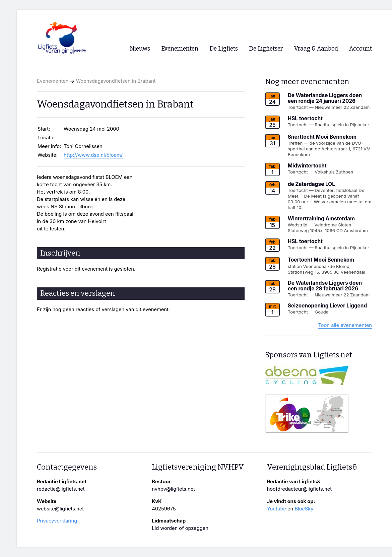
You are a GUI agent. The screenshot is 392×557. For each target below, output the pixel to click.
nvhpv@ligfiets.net (173, 489)
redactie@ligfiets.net (61, 489)
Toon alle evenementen (345, 325)
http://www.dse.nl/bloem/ (93, 155)
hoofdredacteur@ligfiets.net (299, 489)
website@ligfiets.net (60, 509)
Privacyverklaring (57, 521)
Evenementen (53, 81)
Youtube (277, 509)
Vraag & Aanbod (316, 49)
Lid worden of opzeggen (180, 528)
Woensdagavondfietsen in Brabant (116, 81)
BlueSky (304, 509)
